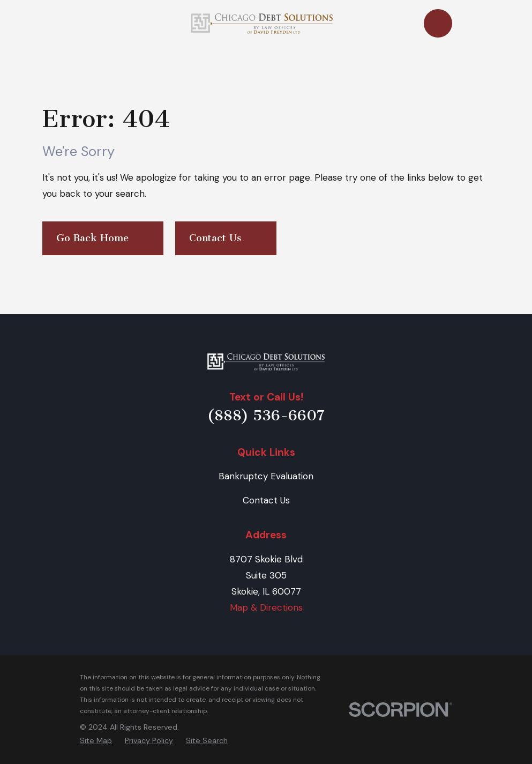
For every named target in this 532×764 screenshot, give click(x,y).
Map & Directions (266, 607)
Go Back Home (103, 238)
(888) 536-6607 (266, 416)
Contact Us (226, 238)
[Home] (266, 362)
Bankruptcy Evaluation (266, 476)
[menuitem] (96, 741)
